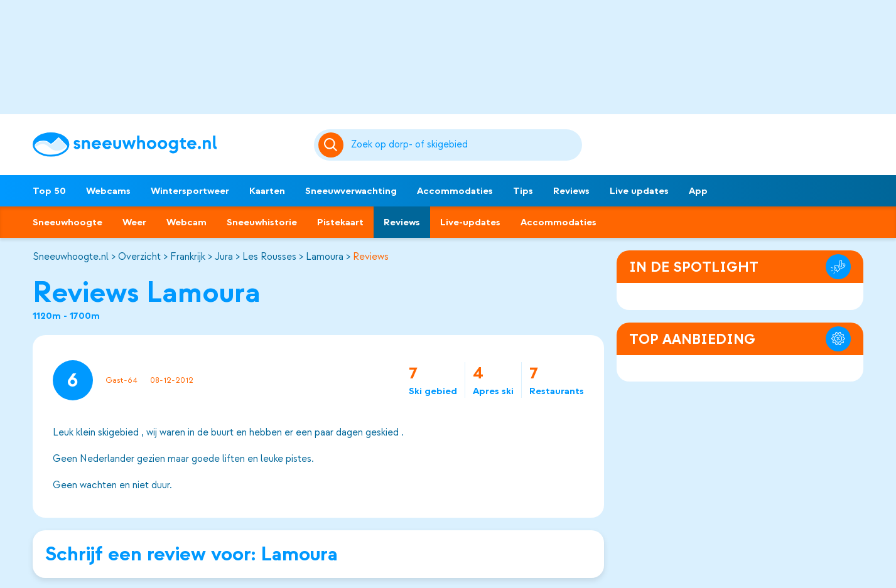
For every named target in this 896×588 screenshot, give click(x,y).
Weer (134, 222)
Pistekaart (340, 222)
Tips (523, 191)
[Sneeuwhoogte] (167, 145)
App (698, 191)
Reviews (571, 191)
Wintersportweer (190, 191)
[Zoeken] (465, 145)
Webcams (108, 191)
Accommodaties (455, 191)
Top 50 (49, 191)
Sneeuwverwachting (351, 191)
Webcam (186, 222)
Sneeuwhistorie (262, 222)
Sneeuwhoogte (67, 222)
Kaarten (267, 191)
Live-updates (470, 222)
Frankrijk (188, 257)
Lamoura (325, 257)
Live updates (639, 191)
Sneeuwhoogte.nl (71, 257)
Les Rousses (269, 257)
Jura (224, 257)
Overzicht (139, 257)
